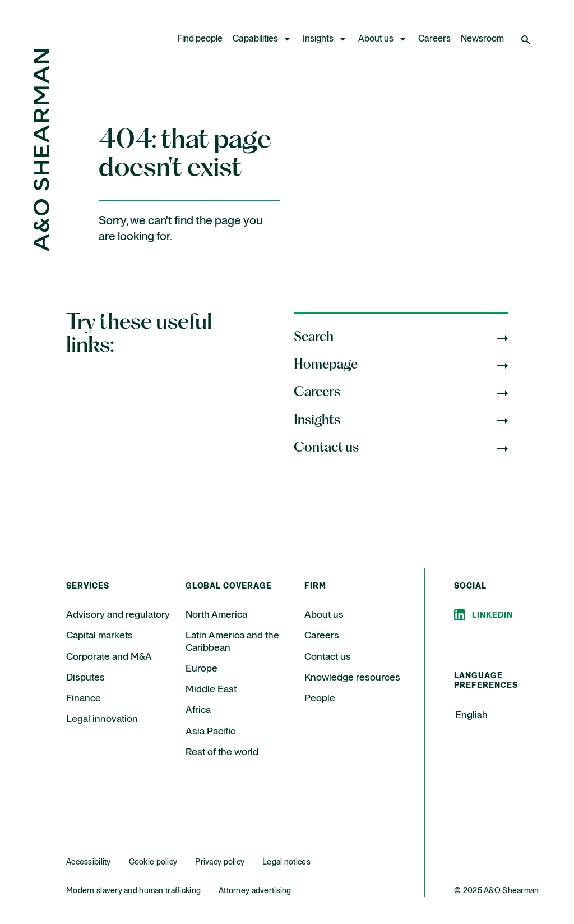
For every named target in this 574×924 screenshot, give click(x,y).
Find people (200, 39)
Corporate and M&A (109, 657)
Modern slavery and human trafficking (133, 891)
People (320, 698)
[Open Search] (527, 39)
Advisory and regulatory (118, 615)
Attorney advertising (255, 891)
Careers (434, 39)
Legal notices (286, 862)
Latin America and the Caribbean (232, 642)
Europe (202, 669)
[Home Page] (41, 248)
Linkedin (492, 615)
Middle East (211, 689)
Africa (198, 710)
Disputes (85, 678)
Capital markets (99, 636)
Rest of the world (222, 752)
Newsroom (482, 39)
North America (216, 615)
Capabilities (255, 39)
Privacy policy (220, 862)
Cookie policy (153, 862)
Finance (84, 698)
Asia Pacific (210, 732)
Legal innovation (102, 719)
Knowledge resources (352, 678)
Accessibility (89, 862)
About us (376, 39)
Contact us (328, 657)
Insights (318, 39)
